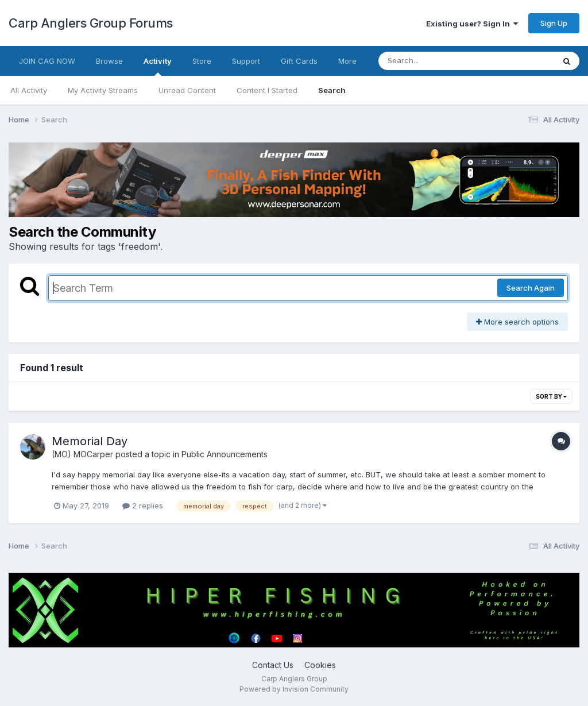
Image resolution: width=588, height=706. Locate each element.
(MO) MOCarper (82, 454)
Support (246, 61)
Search (332, 90)
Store (202, 61)
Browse (109, 61)
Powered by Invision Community (294, 689)
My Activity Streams (103, 90)
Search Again (531, 288)
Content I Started (267, 90)
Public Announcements (225, 454)
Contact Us (273, 665)
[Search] (435, 61)
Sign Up (554, 23)
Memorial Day (90, 441)
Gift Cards (299, 61)
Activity (158, 66)
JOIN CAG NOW (47, 61)
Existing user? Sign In (472, 24)
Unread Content (187, 90)
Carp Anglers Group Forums (91, 23)
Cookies (320, 665)
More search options (517, 322)
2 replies (143, 506)
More (347, 61)
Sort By (551, 396)
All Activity (29, 90)
